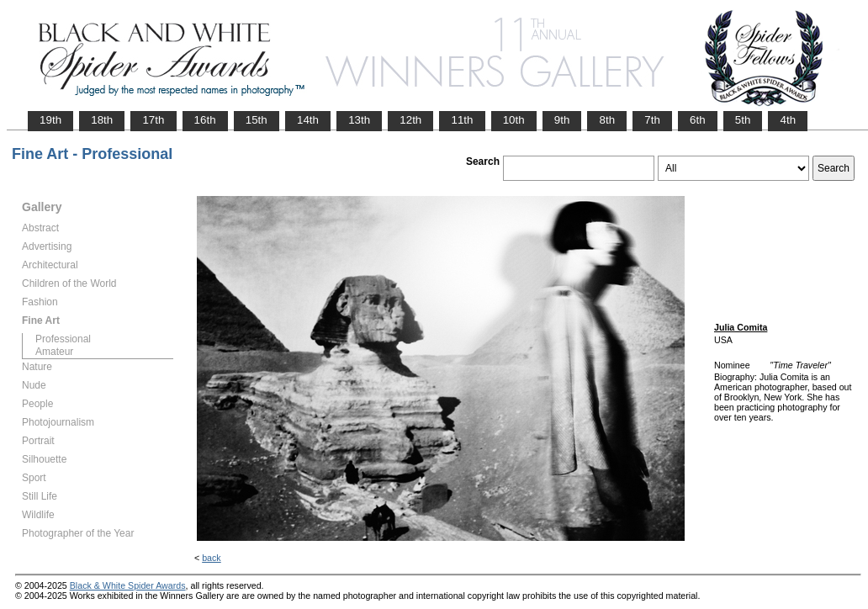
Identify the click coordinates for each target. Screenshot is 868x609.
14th (308, 120)
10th (514, 120)
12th (410, 120)
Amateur (54, 352)
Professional (63, 339)
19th (50, 120)
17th (153, 120)
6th (698, 120)
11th (462, 120)
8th (607, 120)
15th (257, 120)
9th (562, 120)
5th (743, 120)
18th (102, 120)
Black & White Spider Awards (128, 585)
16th (205, 120)
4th (788, 120)
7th (652, 120)
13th (359, 120)
